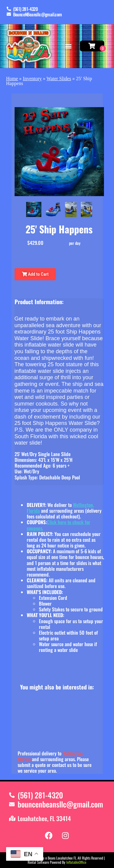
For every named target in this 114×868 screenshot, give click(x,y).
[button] (69, 46)
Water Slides (59, 79)
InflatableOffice (76, 862)
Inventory (32, 79)
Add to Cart (35, 274)
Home (12, 79)
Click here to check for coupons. (59, 525)
